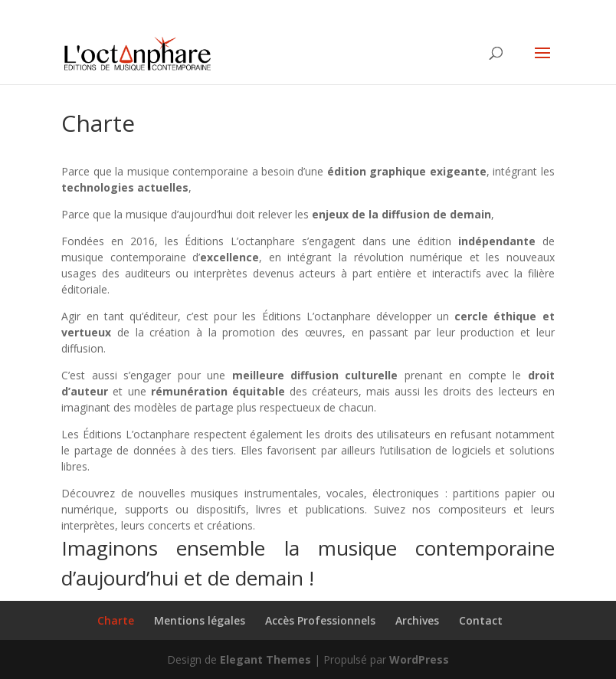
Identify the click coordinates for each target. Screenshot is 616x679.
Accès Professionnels (320, 620)
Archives (417, 620)
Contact (481, 620)
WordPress (419, 659)
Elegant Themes (265, 659)
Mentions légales (200, 620)
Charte (116, 620)
